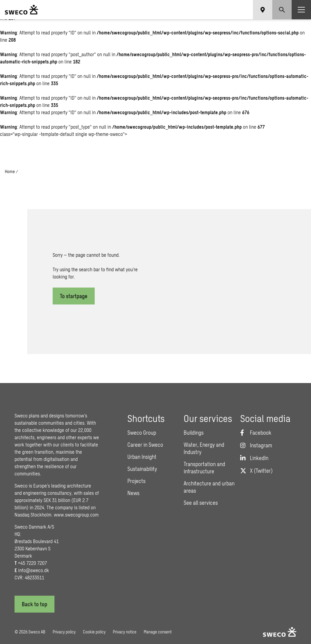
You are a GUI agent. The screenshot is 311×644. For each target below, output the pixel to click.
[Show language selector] (263, 10)
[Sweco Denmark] (21, 10)
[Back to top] (34, 604)
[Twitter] (256, 471)
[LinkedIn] (254, 458)
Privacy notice (125, 632)
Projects (136, 481)
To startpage (74, 296)
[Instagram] (256, 445)
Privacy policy (64, 632)
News (133, 493)
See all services (201, 503)
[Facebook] (256, 433)
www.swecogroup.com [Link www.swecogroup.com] (76, 515)
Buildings (194, 433)
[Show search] (282, 10)
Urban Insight (142, 457)
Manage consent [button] (158, 632)
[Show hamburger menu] (301, 10)
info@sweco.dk (34, 570)
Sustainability (142, 469)
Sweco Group (142, 433)
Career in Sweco (145, 445)
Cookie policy (94, 632)
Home (10, 171)
